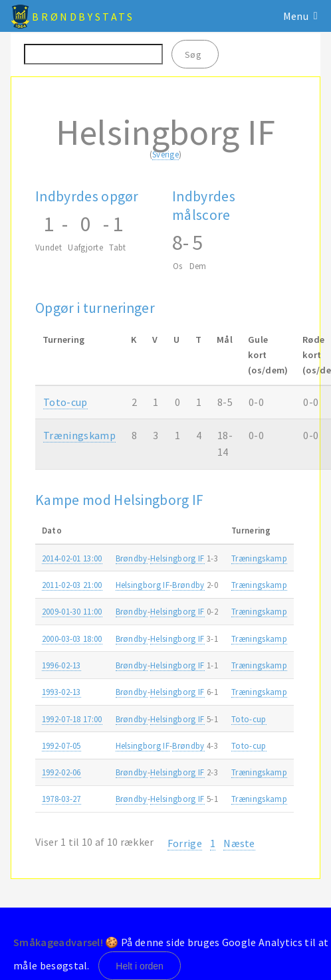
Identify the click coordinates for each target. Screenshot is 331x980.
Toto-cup (65, 402)
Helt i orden (140, 966)
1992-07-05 (61, 745)
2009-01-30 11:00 (72, 611)
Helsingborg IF (177, 558)
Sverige (165, 154)
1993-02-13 (61, 692)
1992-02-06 (61, 772)
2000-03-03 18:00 (72, 638)
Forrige (185, 843)
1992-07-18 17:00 (72, 719)
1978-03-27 (61, 799)
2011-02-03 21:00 (72, 585)
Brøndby (132, 558)
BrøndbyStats (83, 17)
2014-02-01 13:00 (72, 558)
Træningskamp (79, 435)
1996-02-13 (61, 665)
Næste (239, 843)
